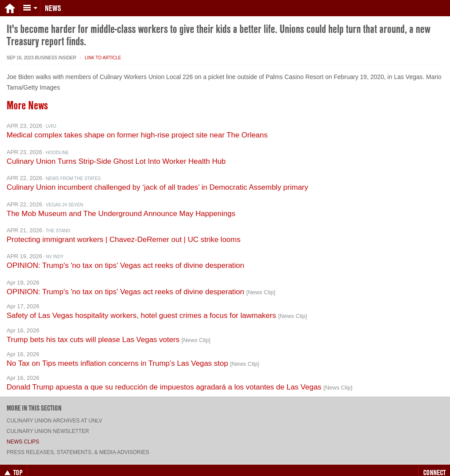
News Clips (23, 433)
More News (27, 97)
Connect (434, 464)
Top (13, 464)
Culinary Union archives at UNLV (54, 412)
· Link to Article (99, 49)
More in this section (34, 399)
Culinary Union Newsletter (48, 422)
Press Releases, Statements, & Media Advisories (78, 444)
